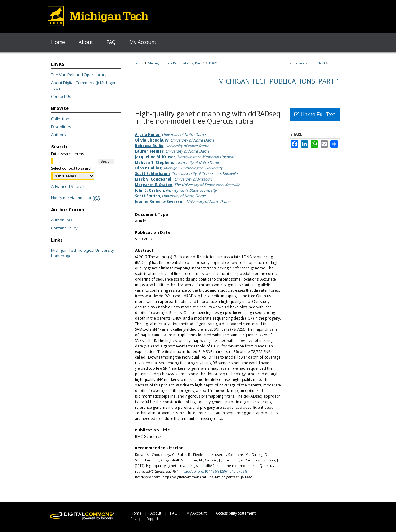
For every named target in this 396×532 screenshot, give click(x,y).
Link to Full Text (314, 114)
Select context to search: (72, 168)
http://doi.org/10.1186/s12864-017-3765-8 (214, 471)
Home (139, 63)
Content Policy (64, 228)
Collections (61, 119)
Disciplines (61, 127)
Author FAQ (62, 220)
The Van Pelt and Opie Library (79, 75)
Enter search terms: (68, 154)
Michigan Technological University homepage (83, 253)
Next (321, 63)
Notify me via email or (75, 198)
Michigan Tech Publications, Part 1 (176, 63)
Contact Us (61, 96)
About (156, 513)
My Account (197, 513)
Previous (300, 63)
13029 (213, 63)
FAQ (174, 513)
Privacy (136, 519)
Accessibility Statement (236, 513)
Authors (58, 135)
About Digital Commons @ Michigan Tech (84, 85)
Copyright (153, 519)
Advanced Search (68, 186)
